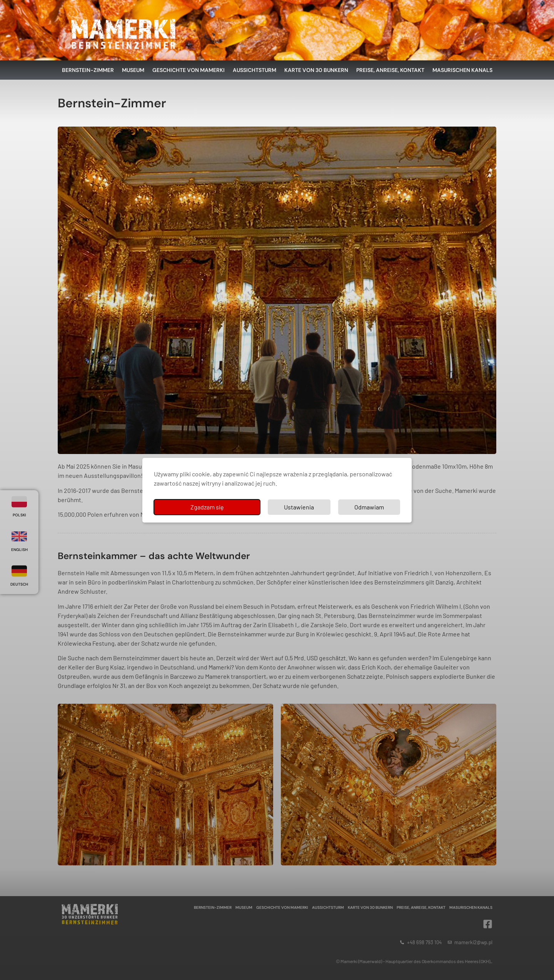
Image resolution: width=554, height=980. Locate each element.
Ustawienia (299, 507)
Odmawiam (369, 507)
